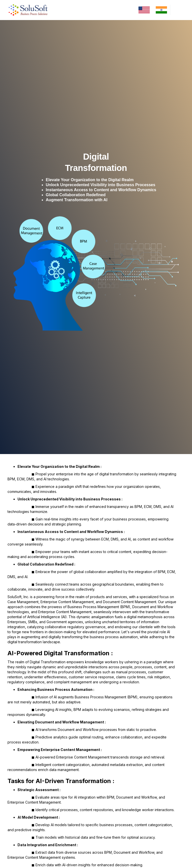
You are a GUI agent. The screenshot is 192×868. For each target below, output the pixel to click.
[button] (177, 10)
